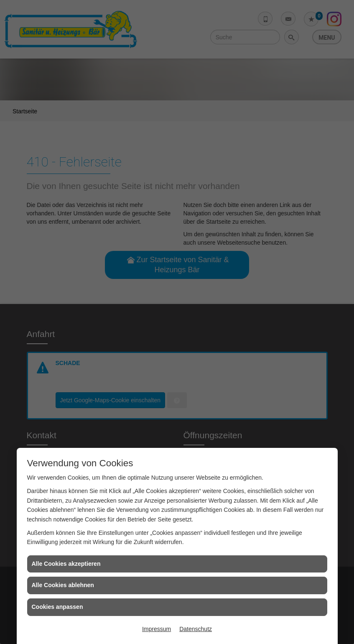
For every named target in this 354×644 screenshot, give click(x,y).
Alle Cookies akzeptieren (66, 564)
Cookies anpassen (57, 607)
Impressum (157, 629)
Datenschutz (196, 629)
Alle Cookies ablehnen (63, 585)
